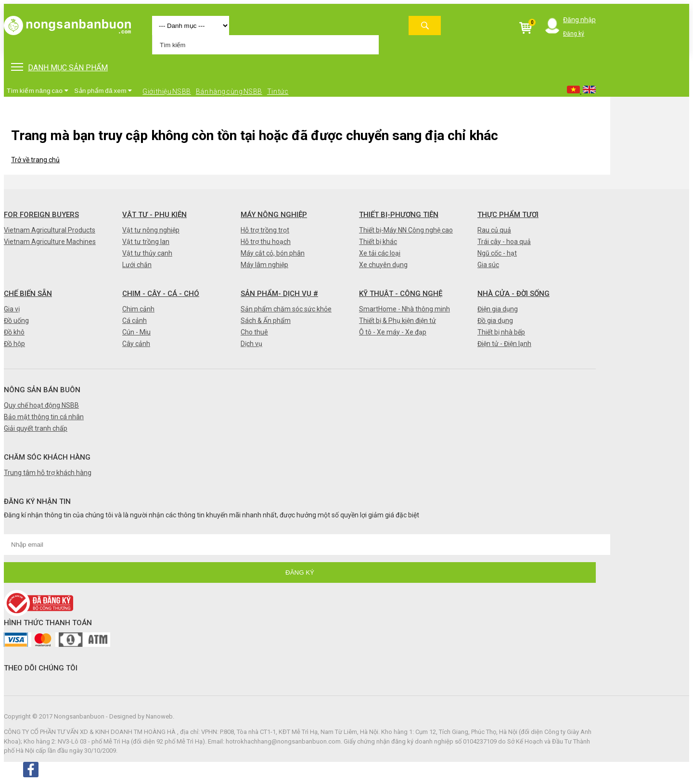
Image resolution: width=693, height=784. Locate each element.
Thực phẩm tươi (508, 215)
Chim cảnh (138, 309)
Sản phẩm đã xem (103, 91)
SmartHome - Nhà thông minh (404, 309)
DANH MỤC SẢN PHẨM (59, 68)
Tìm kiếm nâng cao (38, 91)
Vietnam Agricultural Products (50, 230)
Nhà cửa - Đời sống (513, 294)
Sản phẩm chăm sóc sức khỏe (286, 309)
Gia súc (488, 265)
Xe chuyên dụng (383, 265)
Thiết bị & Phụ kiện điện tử (398, 321)
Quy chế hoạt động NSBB (41, 405)
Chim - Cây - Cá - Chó (161, 294)
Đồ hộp (14, 344)
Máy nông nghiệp (274, 215)
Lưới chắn (137, 265)
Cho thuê (254, 332)
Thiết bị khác (378, 242)
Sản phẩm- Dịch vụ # (279, 294)
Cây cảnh (136, 344)
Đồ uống (16, 321)
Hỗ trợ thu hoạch (266, 242)
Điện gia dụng (498, 309)
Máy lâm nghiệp (264, 265)
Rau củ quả (494, 230)
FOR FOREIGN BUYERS (41, 215)
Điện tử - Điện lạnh (504, 344)
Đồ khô (14, 332)
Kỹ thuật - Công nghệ (401, 294)
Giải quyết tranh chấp (36, 428)
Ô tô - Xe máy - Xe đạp (393, 332)
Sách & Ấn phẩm (266, 321)
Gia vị (12, 309)
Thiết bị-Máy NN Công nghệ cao (406, 230)
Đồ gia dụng (495, 321)
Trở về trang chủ (35, 160)
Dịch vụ (251, 344)
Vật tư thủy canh (147, 253)
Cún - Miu (136, 332)
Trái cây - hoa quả (504, 242)
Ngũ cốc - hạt (497, 253)
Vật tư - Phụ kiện (154, 215)
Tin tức (278, 91)
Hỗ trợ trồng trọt (265, 230)
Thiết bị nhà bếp (501, 332)
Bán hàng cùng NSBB (229, 91)
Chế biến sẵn (28, 294)
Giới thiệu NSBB (167, 91)
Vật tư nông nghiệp (151, 230)
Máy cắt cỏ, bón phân (273, 253)
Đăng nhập (579, 20)
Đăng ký (574, 34)
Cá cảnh (135, 321)
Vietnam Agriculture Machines (50, 242)
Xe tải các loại (380, 253)
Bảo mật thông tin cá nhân (44, 417)
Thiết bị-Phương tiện (399, 215)
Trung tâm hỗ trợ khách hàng (48, 473)
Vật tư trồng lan (146, 242)
